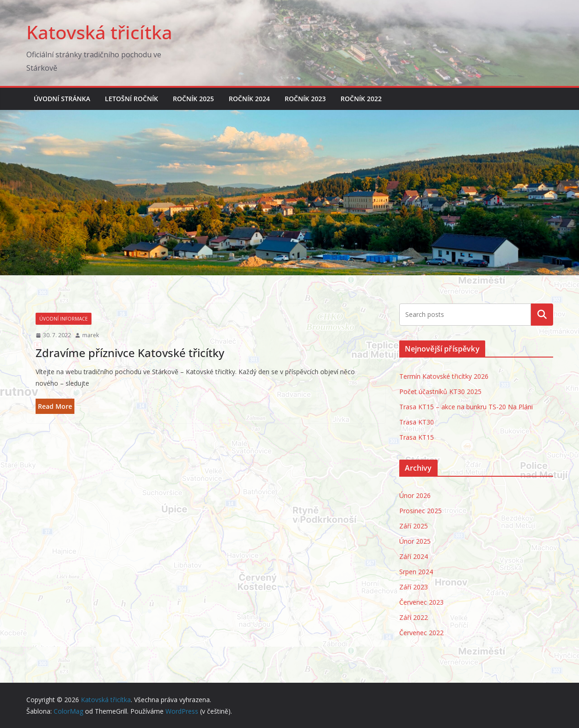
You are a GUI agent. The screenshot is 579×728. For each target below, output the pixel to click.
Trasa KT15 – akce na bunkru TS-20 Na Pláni (466, 407)
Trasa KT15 (417, 437)
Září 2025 (414, 526)
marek (91, 335)
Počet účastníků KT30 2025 (440, 391)
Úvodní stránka (62, 99)
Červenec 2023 (421, 602)
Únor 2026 (415, 495)
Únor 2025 (415, 541)
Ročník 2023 (305, 99)
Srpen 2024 (416, 572)
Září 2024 (414, 556)
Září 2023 (414, 587)
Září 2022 (414, 617)
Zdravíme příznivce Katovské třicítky (130, 353)
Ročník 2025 (193, 99)
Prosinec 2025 (421, 511)
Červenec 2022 (421, 633)
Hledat (542, 315)
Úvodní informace (64, 319)
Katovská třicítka (99, 32)
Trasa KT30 (417, 422)
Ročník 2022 (361, 99)
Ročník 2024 (249, 99)
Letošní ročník (131, 99)
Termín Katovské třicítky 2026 (444, 376)
